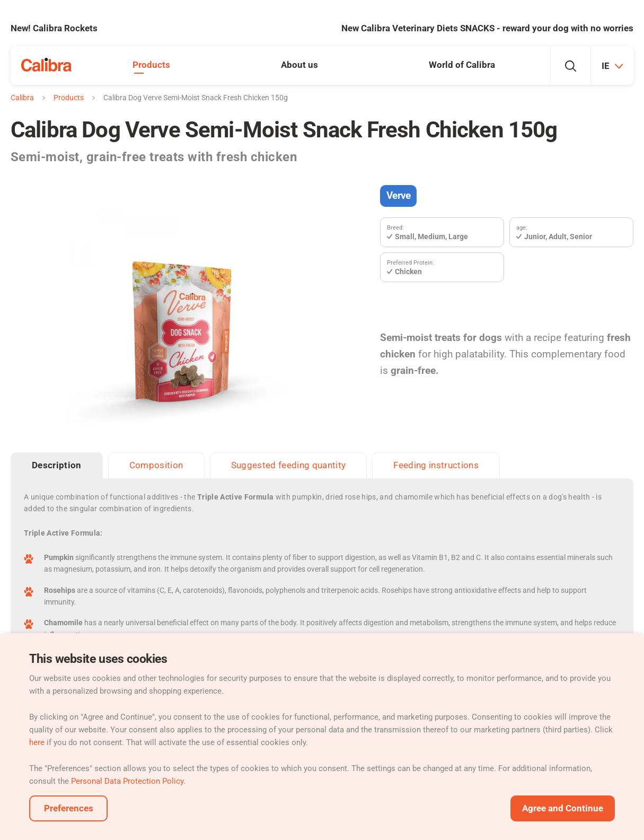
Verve (398, 195)
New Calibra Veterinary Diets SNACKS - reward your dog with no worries (487, 28)
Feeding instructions (436, 465)
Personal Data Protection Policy (127, 781)
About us (299, 65)
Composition (156, 465)
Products (151, 65)
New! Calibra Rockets (54, 28)
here (37, 742)
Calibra (22, 98)
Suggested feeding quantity (289, 465)
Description (57, 465)
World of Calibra (462, 65)
